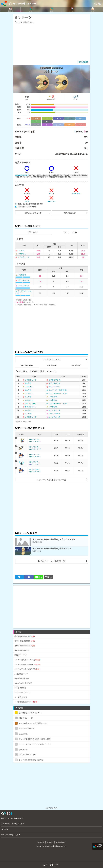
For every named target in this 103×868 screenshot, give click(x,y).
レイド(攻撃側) (27, 365)
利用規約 (41, 842)
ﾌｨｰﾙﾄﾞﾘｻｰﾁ (76, 193)
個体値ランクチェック (33, 213)
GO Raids (4, 829)
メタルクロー (35, 439)
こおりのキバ (35, 469)
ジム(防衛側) (76, 365)
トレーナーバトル (70, 232)
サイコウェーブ (23, 257)
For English (83, 62)
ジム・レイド (33, 232)
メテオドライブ (36, 449)
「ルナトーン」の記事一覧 (52, 561)
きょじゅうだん (36, 457)
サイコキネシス (24, 280)
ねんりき (21, 250)
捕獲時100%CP (70, 213)
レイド (27, 201)
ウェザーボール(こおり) (24, 292)
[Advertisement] (52, 327)
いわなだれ (22, 275)
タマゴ (52, 193)
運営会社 (50, 842)
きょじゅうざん (36, 442)
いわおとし (22, 254)
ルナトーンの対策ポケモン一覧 (52, 480)
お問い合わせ (61, 842)
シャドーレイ (35, 464)
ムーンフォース (23, 286)
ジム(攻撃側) (51, 365)
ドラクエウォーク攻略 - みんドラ (13, 824)
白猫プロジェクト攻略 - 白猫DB (12, 818)
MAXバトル (51, 201)
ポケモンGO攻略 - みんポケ (22, 3)
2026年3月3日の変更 (22, 175)
